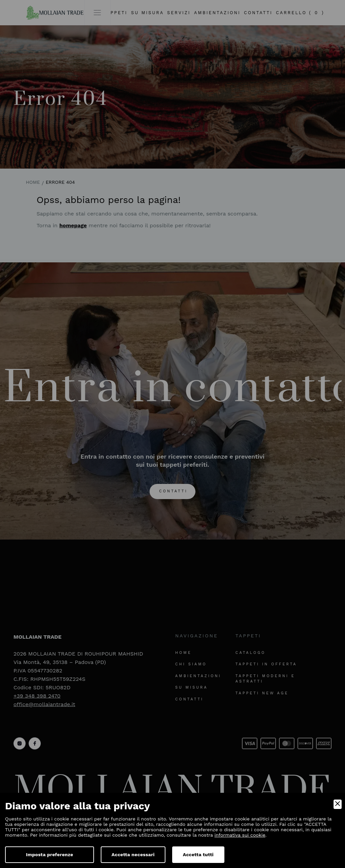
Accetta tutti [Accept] (198, 855)
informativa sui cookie (240, 835)
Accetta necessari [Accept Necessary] (133, 855)
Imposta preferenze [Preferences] (50, 855)
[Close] (338, 804)
